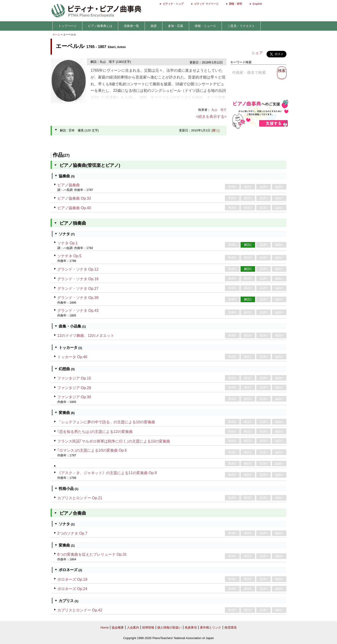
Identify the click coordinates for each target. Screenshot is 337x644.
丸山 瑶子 (219, 110)
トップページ (67, 26)
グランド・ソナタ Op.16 (78, 279)
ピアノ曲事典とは (100, 26)
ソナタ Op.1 (68, 243)
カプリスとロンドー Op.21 (80, 498)
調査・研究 (236, 4)
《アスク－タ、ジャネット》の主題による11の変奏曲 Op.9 (107, 473)
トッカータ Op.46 (72, 357)
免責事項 (191, 627)
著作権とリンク (211, 627)
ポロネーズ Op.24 (72, 589)
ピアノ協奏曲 (69, 185)
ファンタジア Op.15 (74, 378)
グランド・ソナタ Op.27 (78, 288)
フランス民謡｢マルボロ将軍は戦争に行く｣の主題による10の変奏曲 (114, 441)
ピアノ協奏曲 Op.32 (74, 198)
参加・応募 (176, 26)
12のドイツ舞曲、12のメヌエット (86, 336)
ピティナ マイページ (206, 4)
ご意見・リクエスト (241, 26)
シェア (257, 53)
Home (104, 627)
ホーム (56, 34)
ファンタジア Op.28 (74, 388)
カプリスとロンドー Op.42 (80, 610)
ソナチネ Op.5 (69, 256)
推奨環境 (231, 627)
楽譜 (154, 26)
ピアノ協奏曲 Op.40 (74, 208)
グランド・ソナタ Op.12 (78, 269)
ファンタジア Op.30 (74, 397)
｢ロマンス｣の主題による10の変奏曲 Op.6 (92, 450)
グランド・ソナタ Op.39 (78, 298)
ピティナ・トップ (173, 4)
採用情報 (148, 627)
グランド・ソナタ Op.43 (78, 311)
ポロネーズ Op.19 (72, 579)
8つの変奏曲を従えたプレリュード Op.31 (92, 554)
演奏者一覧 (131, 26)
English (257, 4)
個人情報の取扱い (169, 627)
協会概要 (118, 627)
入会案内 (133, 627)
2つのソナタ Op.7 (72, 533)
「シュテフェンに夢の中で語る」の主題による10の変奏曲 (106, 422)
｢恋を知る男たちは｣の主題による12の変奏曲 (95, 432)
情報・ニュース (205, 26)
